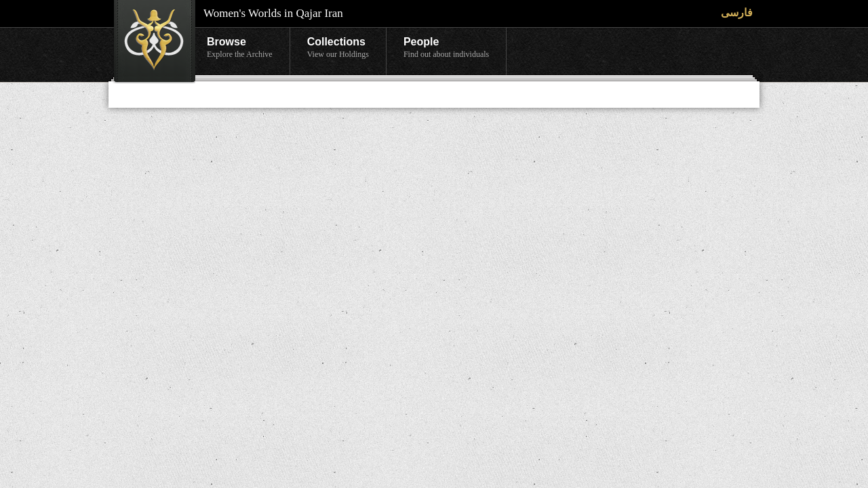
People (446, 48)
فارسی (737, 13)
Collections (338, 48)
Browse (240, 48)
